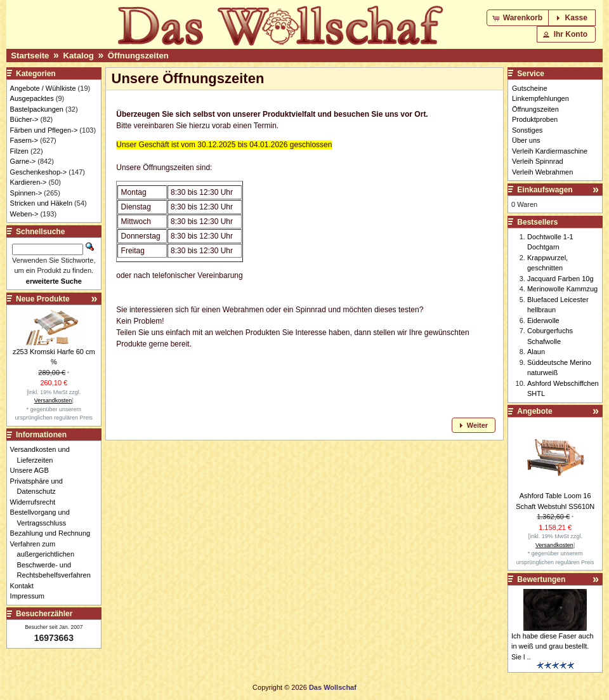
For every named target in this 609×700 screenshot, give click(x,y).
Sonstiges (527, 130)
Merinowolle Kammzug (562, 289)
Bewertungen (541, 579)
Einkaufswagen (545, 190)
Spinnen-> (26, 193)
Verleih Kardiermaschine (550, 151)
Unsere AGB (33, 470)
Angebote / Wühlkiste (43, 88)
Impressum (31, 596)
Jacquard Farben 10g (560, 279)
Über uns (526, 140)
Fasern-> (24, 140)
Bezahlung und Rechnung (54, 533)
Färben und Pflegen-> (44, 130)
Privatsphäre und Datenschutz (40, 486)
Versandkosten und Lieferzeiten (43, 455)
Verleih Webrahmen (542, 172)
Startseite (30, 56)
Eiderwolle (543, 320)
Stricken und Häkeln (41, 203)
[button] (519, 18)
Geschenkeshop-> (39, 172)
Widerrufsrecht (36, 502)
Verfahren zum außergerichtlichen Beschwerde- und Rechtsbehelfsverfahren (54, 560)
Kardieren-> (29, 182)
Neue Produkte (43, 299)
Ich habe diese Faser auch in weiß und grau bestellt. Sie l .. (553, 646)
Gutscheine (530, 88)
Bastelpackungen (37, 109)
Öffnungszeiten (138, 56)
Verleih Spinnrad (538, 161)
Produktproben (535, 119)
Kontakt (25, 586)
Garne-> (23, 161)
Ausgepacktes (32, 98)
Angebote (534, 411)
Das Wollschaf (333, 687)
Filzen (19, 151)
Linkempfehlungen (540, 98)
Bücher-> (24, 119)
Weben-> (24, 214)
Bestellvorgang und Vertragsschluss (43, 518)
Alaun (536, 352)
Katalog (78, 56)
